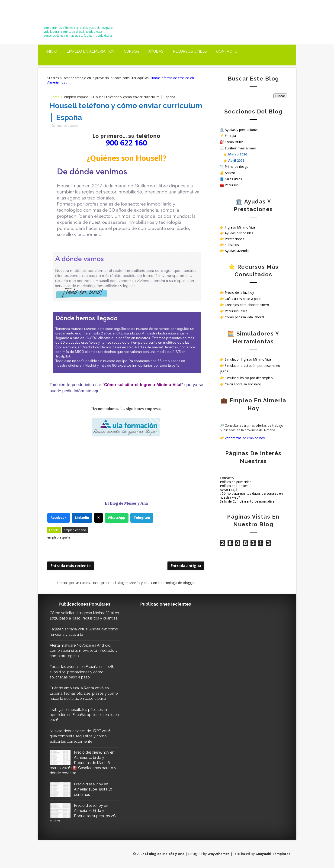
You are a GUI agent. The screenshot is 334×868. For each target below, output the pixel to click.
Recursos (232, 185)
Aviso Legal (228, 490)
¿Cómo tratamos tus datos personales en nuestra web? (251, 495)
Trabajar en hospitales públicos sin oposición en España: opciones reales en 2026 (84, 715)
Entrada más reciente (71, 566)
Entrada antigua (186, 566)
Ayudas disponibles (239, 233)
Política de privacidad (236, 482)
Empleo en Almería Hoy (91, 51)
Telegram (142, 518)
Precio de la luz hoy (239, 292)
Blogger (189, 583)
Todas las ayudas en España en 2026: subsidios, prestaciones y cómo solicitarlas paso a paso (82, 672)
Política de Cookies (234, 486)
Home (55, 97)
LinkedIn (82, 518)
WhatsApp (117, 518)
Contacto (227, 51)
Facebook (59, 518)
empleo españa (76, 97)
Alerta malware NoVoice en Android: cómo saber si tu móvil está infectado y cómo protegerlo (83, 651)
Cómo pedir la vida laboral (244, 317)
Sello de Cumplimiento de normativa (247, 501)
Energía (230, 136)
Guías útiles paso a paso (243, 299)
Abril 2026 (236, 160)
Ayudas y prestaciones (242, 130)
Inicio (52, 51)
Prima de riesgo (237, 166)
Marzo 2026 (238, 154)
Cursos (132, 51)
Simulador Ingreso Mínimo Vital (248, 359)
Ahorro (230, 173)
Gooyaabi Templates (273, 854)
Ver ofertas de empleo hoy (245, 438)
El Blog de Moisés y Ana (70, 15)
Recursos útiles (190, 51)
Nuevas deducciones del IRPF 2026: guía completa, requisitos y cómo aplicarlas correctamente (80, 736)
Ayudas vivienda (237, 251)
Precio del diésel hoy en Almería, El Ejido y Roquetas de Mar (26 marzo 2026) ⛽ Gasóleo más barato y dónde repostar (83, 763)
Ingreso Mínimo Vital (240, 227)
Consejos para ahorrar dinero (247, 305)
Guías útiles (233, 179)
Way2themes (219, 854)
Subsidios (232, 245)
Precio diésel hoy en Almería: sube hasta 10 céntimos (93, 789)
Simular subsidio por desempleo (249, 378)
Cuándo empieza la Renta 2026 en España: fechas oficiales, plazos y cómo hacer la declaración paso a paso (84, 693)
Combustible (234, 142)
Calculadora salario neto (243, 384)
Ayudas (156, 51)
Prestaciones (234, 239)
